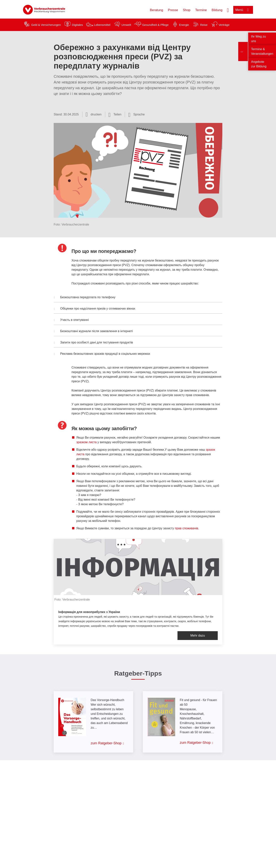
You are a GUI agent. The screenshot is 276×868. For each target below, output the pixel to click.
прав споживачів (186, 528)
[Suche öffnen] (228, 10)
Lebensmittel (102, 25)
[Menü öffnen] (243, 10)
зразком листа (86, 442)
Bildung (217, 10)
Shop (187, 10)
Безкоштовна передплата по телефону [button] (85, 298)
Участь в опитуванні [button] (71, 320)
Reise (204, 25)
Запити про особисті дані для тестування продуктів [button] (93, 343)
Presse (173, 10)
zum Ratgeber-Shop (106, 743)
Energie (184, 25)
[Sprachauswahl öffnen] (136, 114)
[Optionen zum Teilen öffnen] (115, 114)
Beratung (156, 10)
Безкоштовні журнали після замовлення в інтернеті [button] (93, 332)
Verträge (224, 25)
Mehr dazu (198, 635)
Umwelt (126, 25)
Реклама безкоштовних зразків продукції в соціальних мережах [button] (102, 354)
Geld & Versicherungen (46, 25)
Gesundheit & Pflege (155, 25)
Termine (201, 10)
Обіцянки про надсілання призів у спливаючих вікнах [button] (95, 309)
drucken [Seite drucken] (96, 114)
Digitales (77, 25)
